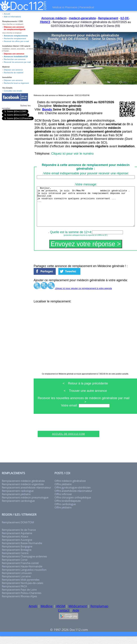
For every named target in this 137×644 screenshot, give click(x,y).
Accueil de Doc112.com (68, 442)
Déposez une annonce (14, 54)
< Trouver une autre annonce (85, 399)
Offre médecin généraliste (70, 489)
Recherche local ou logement (16, 83)
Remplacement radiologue (18, 499)
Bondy (48, 109)
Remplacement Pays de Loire (19, 598)
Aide (76, 618)
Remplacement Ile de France (19, 538)
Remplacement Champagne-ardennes (24, 564)
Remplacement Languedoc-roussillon (24, 578)
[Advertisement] (68, 433)
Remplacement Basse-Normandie (22, 551)
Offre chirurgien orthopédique (73, 505)
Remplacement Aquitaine (17, 541)
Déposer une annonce (13, 70)
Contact (64, 618)
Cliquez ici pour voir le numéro (72, 154)
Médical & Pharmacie (65, 7)
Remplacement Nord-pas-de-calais (22, 591)
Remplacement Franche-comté (20, 571)
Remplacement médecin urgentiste (23, 492)
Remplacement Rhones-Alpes (19, 604)
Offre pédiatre (63, 492)
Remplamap (99, 614)
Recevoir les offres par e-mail (16, 41)
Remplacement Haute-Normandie (22, 574)
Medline (47, 614)
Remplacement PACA (14, 594)
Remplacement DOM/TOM (18, 530)
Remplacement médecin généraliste (23, 489)
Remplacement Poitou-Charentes (22, 601)
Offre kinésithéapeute (68, 509)
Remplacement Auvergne (17, 548)
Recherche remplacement (15, 38)
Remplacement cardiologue (18, 509)
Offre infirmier (63, 502)
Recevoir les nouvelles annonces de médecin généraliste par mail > (85, 408)
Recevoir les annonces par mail (17, 62)
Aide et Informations (12, 17)
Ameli (33, 614)
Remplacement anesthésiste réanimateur (26, 495)
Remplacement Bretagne (17, 558)
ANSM (61, 614)
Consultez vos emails (13, 91)
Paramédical (87, 7)
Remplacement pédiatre (16, 502)
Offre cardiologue (65, 512)
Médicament (78, 614)
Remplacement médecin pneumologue (25, 505)
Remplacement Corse (15, 568)
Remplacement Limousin (17, 581)
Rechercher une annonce (15, 59)
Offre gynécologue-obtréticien (73, 495)
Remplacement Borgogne (17, 554)
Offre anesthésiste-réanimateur (73, 499)
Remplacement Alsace (15, 544)
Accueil (7, 14)
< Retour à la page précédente (85, 391)
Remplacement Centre (15, 561)
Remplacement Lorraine (16, 584)
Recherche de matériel (14, 73)
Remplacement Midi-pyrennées (21, 588)
